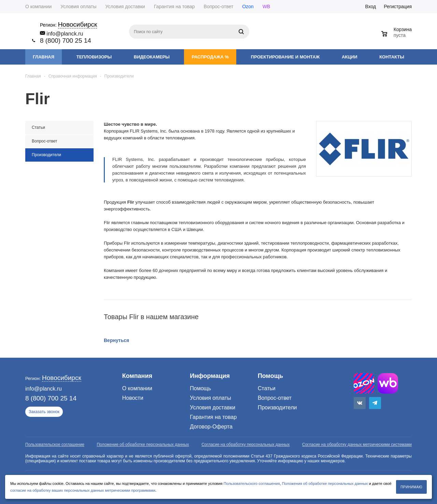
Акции (350, 57)
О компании (137, 388)
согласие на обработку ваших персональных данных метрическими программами (83, 490)
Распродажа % (210, 57)
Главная (44, 57)
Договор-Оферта (211, 427)
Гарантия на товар (213, 417)
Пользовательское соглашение (55, 445)
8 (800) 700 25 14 (66, 40)
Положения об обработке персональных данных (325, 483)
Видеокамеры (152, 57)
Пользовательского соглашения (252, 483)
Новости (133, 398)
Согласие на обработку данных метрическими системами (357, 445)
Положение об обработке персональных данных (143, 445)
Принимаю (411, 487)
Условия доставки (213, 407)
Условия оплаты (210, 398)
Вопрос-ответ (275, 398)
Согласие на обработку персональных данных (245, 445)
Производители (277, 407)
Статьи (267, 388)
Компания (137, 376)
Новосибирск (78, 24)
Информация (210, 376)
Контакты (392, 57)
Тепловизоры (94, 57)
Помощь (270, 376)
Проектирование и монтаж (285, 57)
